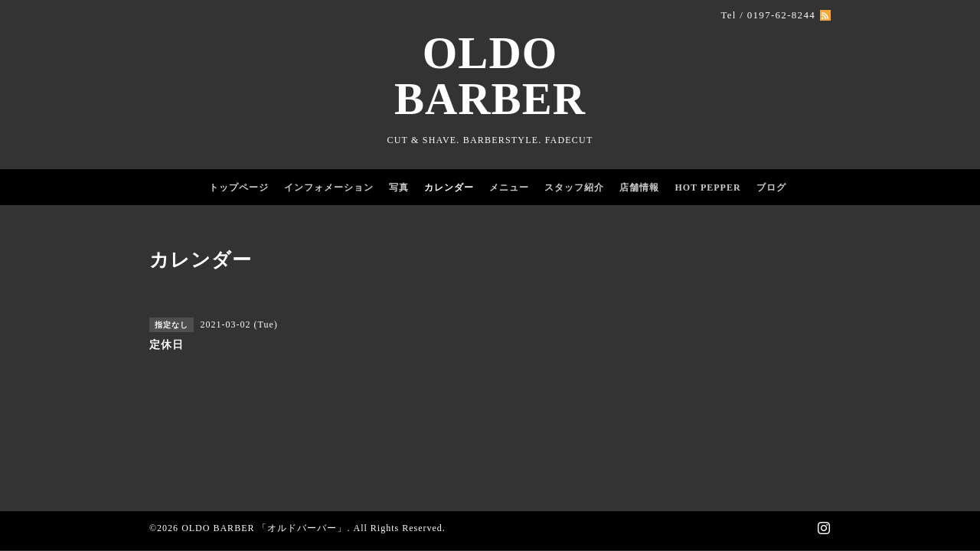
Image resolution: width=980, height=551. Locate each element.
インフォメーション (329, 187)
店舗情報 (639, 187)
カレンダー (449, 187)
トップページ (239, 187)
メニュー (509, 187)
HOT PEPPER (707, 187)
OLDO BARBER (490, 76)
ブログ (771, 187)
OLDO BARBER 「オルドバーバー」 (264, 528)
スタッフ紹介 (574, 187)
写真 (399, 187)
